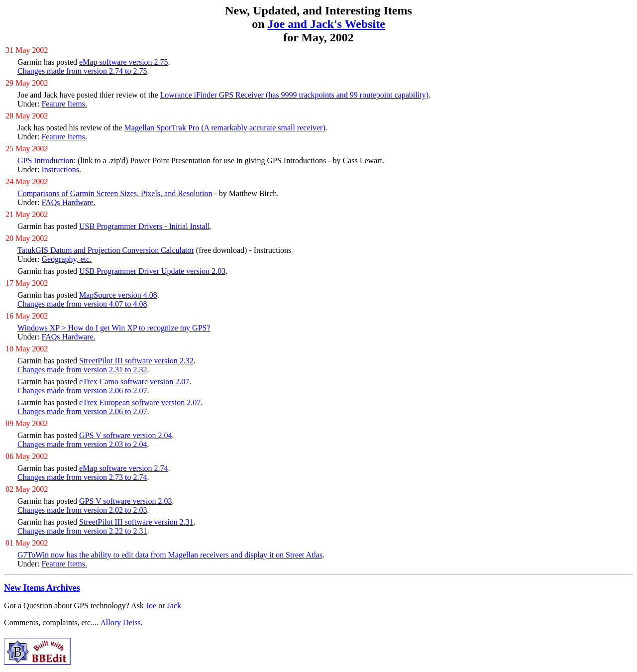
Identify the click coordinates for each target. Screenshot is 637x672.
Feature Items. (64, 104)
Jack (174, 606)
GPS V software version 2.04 (126, 435)
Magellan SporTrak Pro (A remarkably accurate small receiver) (225, 128)
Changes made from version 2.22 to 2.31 (82, 531)
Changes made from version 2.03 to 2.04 (82, 444)
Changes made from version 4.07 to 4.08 (82, 304)
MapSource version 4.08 (118, 295)
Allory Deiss (120, 622)
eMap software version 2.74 (124, 468)
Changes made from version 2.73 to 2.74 (82, 477)
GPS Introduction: (47, 161)
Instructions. (61, 169)
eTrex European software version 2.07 (140, 402)
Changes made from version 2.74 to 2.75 (82, 71)
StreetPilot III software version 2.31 (136, 522)
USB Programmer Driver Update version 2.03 (152, 271)
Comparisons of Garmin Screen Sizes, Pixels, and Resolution (115, 193)
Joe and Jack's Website (326, 24)
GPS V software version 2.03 (126, 501)
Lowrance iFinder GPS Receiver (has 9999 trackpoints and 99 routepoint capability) (294, 95)
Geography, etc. (66, 259)
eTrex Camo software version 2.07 (134, 382)
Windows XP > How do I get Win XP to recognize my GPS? (114, 328)
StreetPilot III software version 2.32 (136, 361)
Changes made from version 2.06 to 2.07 (82, 391)
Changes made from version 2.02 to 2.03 (82, 510)
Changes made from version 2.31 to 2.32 (82, 370)
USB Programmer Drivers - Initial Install (145, 226)
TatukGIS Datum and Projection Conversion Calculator (106, 250)
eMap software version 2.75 (124, 62)
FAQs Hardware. (68, 202)
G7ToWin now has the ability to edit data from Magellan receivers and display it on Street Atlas (170, 555)
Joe (151, 606)
